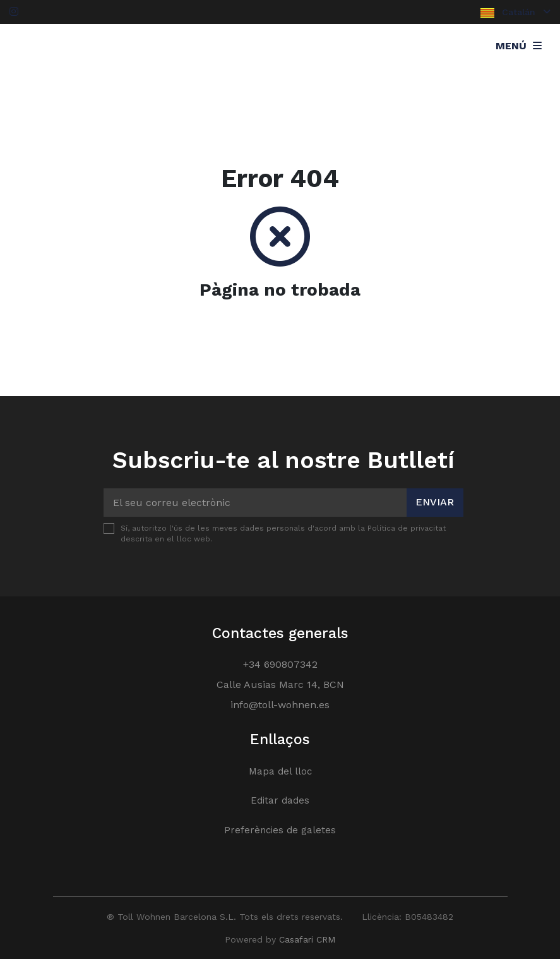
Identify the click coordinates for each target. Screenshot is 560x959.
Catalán (515, 12)
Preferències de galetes (280, 830)
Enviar (435, 502)
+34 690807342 (280, 664)
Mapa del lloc (280, 771)
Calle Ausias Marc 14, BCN (280, 685)
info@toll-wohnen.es (280, 705)
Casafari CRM (307, 939)
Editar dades (280, 800)
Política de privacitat (407, 528)
